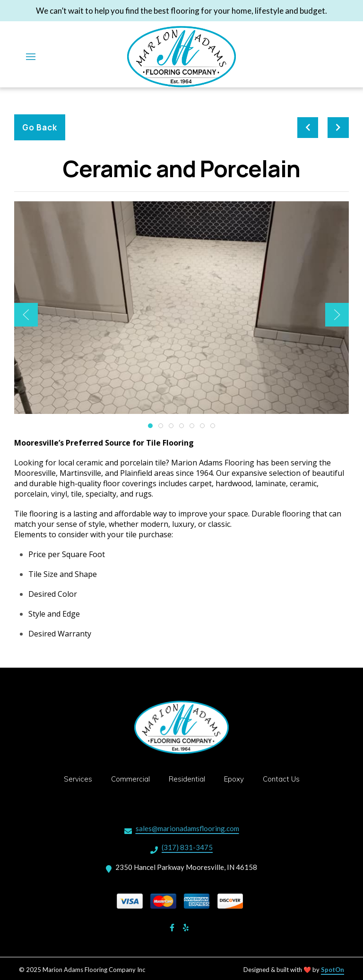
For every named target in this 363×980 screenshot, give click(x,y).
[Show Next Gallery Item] (337, 315)
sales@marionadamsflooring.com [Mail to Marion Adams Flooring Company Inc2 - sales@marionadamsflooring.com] (187, 828)
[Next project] (338, 128)
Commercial (133, 778)
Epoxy (237, 778)
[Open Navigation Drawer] (31, 57)
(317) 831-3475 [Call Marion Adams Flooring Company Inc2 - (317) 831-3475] (187, 847)
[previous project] (308, 128)
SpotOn (333, 970)
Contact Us (284, 778)
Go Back (40, 127)
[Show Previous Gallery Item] (26, 315)
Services (81, 778)
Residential (190, 778)
